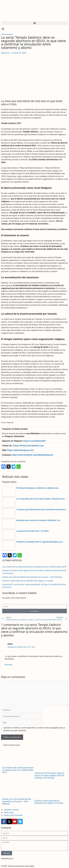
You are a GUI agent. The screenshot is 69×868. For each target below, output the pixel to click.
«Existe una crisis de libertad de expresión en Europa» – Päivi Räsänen (32, 577)
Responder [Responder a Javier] (8, 665)
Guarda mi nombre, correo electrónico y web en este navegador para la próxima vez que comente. (34, 729)
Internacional (7, 34)
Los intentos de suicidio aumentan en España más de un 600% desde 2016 (34, 567)
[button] (34, 23)
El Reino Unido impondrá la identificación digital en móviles (28, 581)
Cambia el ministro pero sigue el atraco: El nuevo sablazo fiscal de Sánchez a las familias (50, 775)
